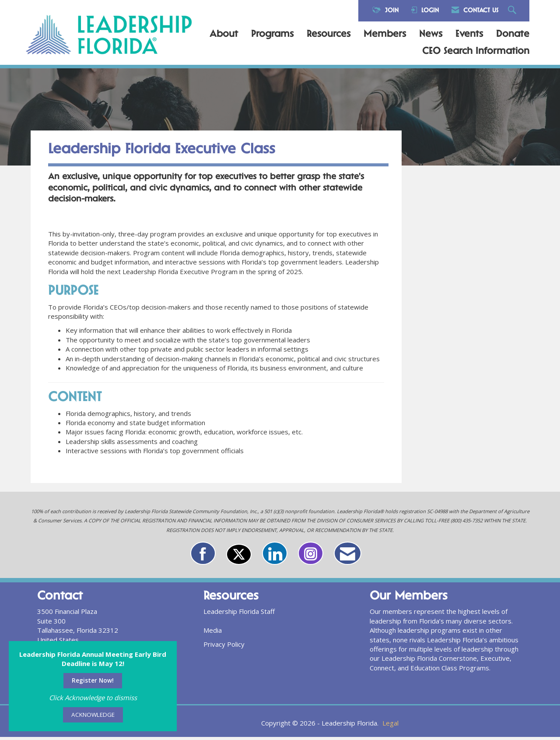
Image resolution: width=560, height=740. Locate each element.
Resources (329, 35)
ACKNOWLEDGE (93, 715)
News (431, 35)
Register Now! (93, 680)
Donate (513, 35)
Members (385, 35)
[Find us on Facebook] (203, 557)
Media (213, 634)
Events (469, 35)
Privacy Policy (224, 648)
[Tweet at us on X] (239, 558)
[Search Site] (513, 11)
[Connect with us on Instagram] (311, 557)
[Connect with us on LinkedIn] (275, 557)
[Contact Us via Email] (348, 557)
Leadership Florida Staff (239, 615)
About (224, 35)
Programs (272, 35)
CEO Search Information (476, 52)
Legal (390, 726)
